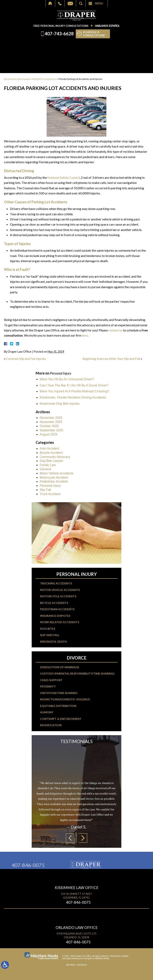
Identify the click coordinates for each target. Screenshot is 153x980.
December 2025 (51, 418)
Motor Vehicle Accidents (57, 473)
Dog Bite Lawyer (51, 461)
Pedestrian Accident (54, 481)
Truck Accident (50, 494)
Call (60, 3)
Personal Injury (48, 79)
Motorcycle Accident (54, 477)
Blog (36, 79)
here (85, 335)
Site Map (70, 965)
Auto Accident (49, 448)
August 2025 (49, 434)
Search (81, 3)
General (45, 469)
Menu (99, 3)
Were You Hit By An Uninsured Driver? (67, 379)
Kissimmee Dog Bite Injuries (60, 404)
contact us (115, 330)
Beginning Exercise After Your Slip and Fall (111, 359)
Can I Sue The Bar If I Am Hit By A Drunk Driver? (74, 385)
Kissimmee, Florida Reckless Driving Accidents (73, 397)
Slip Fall (45, 490)
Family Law (48, 465)
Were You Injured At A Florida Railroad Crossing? (74, 391)
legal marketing (73, 958)
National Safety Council (64, 177)
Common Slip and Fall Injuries (26, 359)
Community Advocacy (55, 457)
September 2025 (51, 430)
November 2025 (51, 422)
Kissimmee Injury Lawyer (18, 79)
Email (70, 3)
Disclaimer (82, 965)
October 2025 (49, 426)
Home (50, 3)
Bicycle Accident (51, 453)
